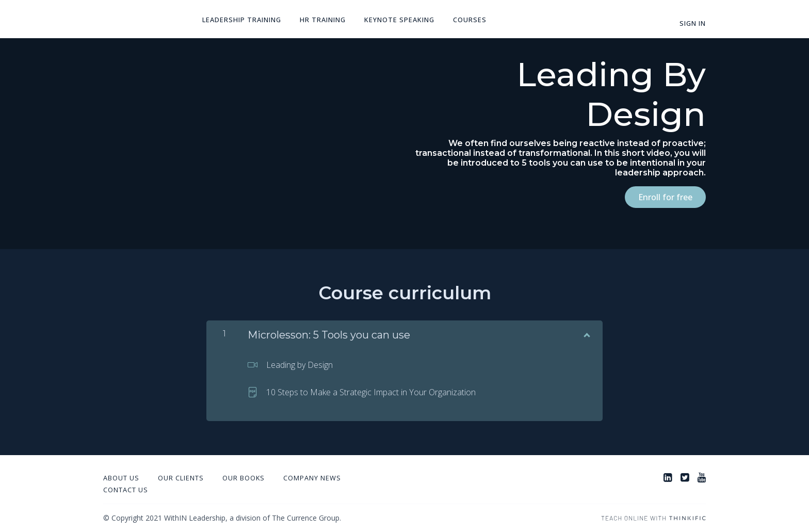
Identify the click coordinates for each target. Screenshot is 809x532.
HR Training (323, 20)
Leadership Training (242, 20)
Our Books (244, 478)
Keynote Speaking (399, 20)
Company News (312, 478)
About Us (121, 478)
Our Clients (181, 478)
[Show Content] (586, 333)
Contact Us (126, 490)
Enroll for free (665, 197)
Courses (470, 20)
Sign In (693, 23)
